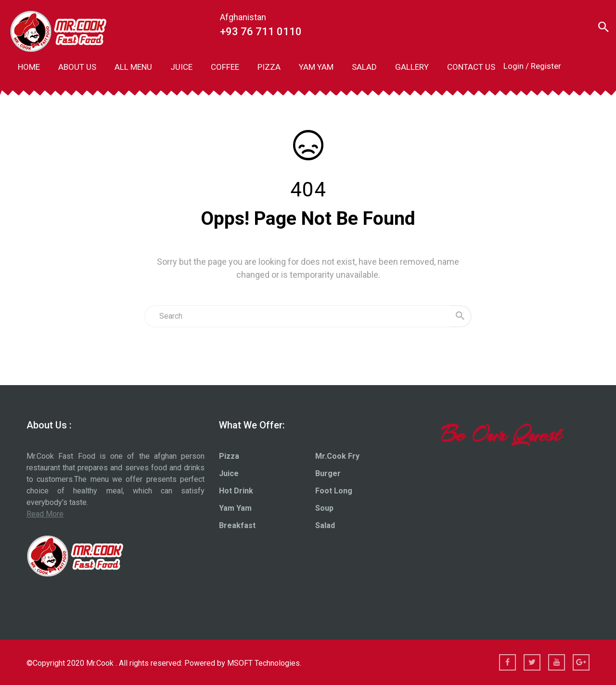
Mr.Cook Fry (337, 456)
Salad (325, 525)
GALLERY (412, 67)
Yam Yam (235, 508)
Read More (45, 514)
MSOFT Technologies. (264, 663)
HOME (29, 67)
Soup (324, 508)
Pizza (229, 456)
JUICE (181, 67)
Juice (229, 473)
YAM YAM (316, 67)
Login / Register (532, 66)
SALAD (364, 67)
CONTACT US (471, 67)
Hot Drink (236, 491)
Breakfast (237, 525)
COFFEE (225, 67)
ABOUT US (77, 67)
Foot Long (334, 491)
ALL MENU (133, 67)
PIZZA (269, 67)
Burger (328, 473)
